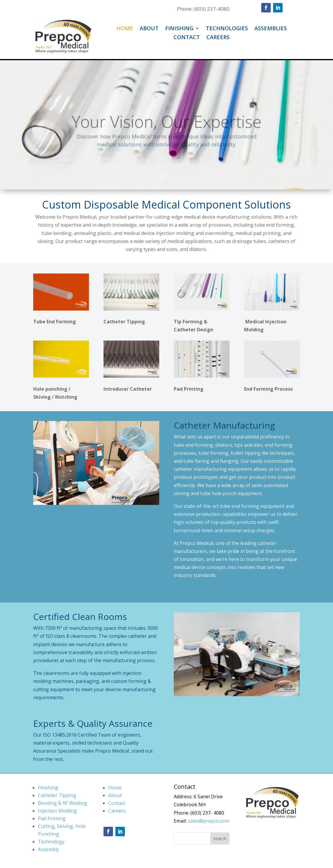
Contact (187, 38)
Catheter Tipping (57, 795)
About (149, 29)
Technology (51, 842)
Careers (218, 38)
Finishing (179, 29)
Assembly (48, 849)
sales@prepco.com (208, 821)
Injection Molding (57, 811)
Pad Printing (52, 818)
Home (125, 29)
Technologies (227, 29)
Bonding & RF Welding (63, 803)
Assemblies (271, 29)
